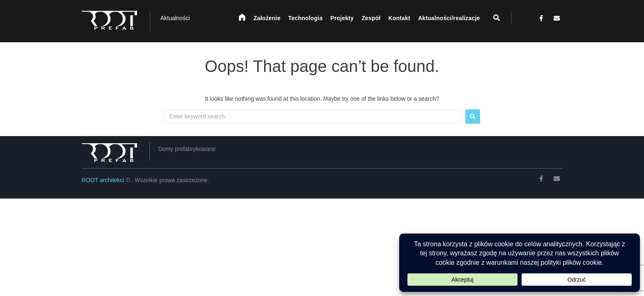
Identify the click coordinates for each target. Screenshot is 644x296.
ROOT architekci (104, 180)
